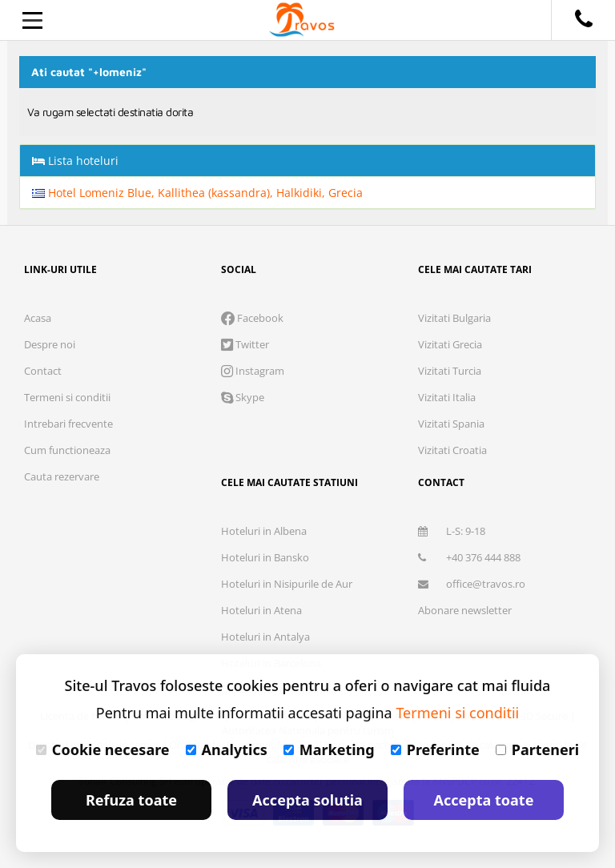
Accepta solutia (307, 800)
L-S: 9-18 (452, 531)
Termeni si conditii (67, 397)
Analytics (227, 749)
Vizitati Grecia (450, 344)
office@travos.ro (472, 584)
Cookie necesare (103, 749)
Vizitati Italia (447, 397)
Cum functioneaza (67, 450)
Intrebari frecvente (68, 424)
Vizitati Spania (451, 424)
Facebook (252, 318)
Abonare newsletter (465, 610)
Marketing (329, 749)
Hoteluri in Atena (261, 610)
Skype (243, 397)
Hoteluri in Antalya (265, 637)
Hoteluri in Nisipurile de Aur (287, 584)
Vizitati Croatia (452, 450)
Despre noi (50, 344)
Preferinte (435, 749)
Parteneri (537, 749)
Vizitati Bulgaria (454, 318)
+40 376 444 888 (469, 557)
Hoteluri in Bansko (265, 557)
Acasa (38, 318)
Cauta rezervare (62, 476)
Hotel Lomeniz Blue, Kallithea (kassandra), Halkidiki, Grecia (197, 193)
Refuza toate (131, 800)
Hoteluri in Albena (264, 531)
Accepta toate (484, 800)
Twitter (245, 344)
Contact (43, 371)
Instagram (253, 371)
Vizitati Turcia (450, 371)
